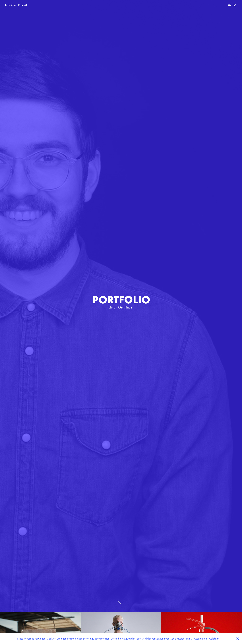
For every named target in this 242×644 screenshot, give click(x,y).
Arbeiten (10, 5)
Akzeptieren (200, 639)
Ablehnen (214, 639)
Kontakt (23, 5)
